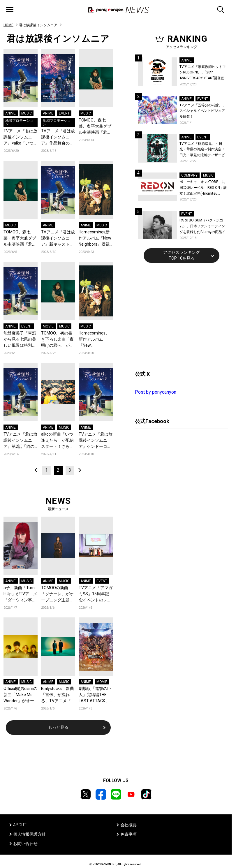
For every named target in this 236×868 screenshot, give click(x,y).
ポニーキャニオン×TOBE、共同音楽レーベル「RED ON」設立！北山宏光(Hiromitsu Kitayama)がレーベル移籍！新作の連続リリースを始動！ (203, 188)
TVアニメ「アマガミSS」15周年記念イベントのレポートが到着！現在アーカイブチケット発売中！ (96, 594)
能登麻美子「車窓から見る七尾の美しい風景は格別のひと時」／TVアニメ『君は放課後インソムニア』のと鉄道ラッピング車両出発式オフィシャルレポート (20, 340)
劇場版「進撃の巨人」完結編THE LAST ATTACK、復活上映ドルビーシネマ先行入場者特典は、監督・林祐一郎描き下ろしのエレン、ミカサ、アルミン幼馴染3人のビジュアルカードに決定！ (95, 695)
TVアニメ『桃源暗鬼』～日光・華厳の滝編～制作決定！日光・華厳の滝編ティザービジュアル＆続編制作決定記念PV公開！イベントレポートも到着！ (203, 150)
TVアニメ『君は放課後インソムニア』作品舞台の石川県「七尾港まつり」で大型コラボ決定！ (58, 137)
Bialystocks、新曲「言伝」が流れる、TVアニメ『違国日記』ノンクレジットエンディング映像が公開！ (58, 695)
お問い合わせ (25, 844)
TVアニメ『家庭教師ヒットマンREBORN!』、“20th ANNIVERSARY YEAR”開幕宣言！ (203, 73)
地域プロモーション (19, 122)
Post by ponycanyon (156, 392)
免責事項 (128, 834)
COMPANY (189, 175)
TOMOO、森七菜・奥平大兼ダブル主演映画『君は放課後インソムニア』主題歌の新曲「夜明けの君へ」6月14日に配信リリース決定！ (20, 238)
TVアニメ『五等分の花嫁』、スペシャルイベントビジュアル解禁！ (203, 111)
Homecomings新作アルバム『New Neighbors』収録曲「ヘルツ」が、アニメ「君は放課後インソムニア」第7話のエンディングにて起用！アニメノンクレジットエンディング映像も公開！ (95, 238)
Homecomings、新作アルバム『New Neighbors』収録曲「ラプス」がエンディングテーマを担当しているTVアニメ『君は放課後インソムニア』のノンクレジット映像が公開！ (96, 340)
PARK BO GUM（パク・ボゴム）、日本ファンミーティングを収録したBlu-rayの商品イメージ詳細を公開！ (202, 227)
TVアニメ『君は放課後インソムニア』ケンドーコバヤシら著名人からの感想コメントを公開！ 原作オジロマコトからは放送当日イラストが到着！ (96, 441)
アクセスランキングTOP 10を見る (182, 255)
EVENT (64, 113)
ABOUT (20, 825)
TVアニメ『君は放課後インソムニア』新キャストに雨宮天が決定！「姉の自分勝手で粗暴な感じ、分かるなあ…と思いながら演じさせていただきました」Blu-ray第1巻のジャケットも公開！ (58, 238)
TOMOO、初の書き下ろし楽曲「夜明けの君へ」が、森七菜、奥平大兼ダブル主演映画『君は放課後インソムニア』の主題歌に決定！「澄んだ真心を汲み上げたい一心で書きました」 (57, 340)
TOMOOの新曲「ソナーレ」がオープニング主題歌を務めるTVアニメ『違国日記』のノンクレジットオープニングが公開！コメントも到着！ (58, 594)
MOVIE (48, 326)
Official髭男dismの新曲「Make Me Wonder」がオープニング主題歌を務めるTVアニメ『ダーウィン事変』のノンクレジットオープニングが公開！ (20, 695)
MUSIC (27, 113)
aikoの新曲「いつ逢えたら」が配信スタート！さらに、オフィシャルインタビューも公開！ (57, 441)
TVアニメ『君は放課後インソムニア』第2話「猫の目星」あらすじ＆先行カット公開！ (20, 441)
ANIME (10, 113)
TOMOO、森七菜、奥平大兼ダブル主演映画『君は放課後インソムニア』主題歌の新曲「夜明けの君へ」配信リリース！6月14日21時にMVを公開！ (95, 127)
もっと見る (58, 727)
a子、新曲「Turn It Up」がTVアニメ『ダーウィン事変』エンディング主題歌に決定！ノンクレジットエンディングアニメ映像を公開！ (20, 594)
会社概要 (128, 825)
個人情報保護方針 (29, 834)
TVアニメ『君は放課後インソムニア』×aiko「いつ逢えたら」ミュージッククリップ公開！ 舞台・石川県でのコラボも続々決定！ (21, 137)
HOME (8, 25)
